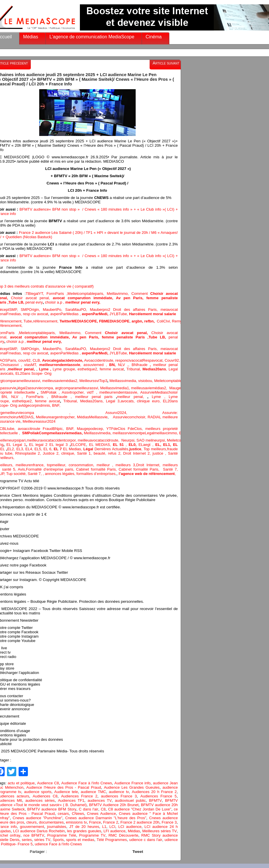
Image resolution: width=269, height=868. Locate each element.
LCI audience (130, 827)
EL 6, (49, 449)
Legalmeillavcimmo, (162, 433)
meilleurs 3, (126, 465)
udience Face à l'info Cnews (58, 844)
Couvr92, (173, 360)
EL (3, 449)
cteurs (32, 822)
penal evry (34, 302)
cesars (63, 814)
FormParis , (57, 294)
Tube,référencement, (41, 321)
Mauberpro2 (101, 310)
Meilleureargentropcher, (57, 417)
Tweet (138, 852)
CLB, (37, 360)
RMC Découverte (123, 835)
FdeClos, (137, 429)
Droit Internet (148, 465)
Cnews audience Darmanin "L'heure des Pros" (106, 818)
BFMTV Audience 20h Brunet (114, 805)
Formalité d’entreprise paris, (51, 469)
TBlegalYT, (36, 294)
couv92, (25, 360)
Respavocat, (154, 360)
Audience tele (66, 792)
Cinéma (154, 37)
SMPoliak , (51, 392)
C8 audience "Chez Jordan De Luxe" (140, 809)
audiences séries (40, 800)
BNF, (56, 405)
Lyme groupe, (65, 369)
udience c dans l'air (146, 840)
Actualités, (121, 449)
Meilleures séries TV (160, 831)
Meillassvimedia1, (116, 388)
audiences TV (99, 800)
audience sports (38, 792)
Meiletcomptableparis (85, 294)
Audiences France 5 (158, 796)
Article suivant (166, 63)
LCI (112, 827)
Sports (58, 840)
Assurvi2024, (134, 413)
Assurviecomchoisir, (130, 417)
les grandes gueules (84, 831)
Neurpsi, (129, 440)
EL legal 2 (39, 445)
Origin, (36, 310)
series (27, 840)
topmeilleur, (58, 465)
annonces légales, (60, 474)
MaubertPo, (54, 310)
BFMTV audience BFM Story (52, 809)
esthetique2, (89, 369)
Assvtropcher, (74, 392)
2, (77, 381)
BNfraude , (63, 397)
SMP (25, 310)
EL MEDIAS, (101, 445)
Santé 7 (34, 474)
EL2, (11, 449)
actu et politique (21, 783)
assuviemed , (96, 365)
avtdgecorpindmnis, (35, 405)
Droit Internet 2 (136, 453)
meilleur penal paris (94, 397)
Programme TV (92, 835)
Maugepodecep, (92, 429)
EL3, (21, 449)
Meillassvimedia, (123, 381)
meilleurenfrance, (31, 465)
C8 (103, 809)
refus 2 (114, 453)
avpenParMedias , (66, 314)
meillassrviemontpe (129, 433)
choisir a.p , (55, 302)
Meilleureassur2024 (39, 421)
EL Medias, (73, 449)
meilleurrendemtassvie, (120, 392)
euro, (157, 401)
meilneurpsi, (156, 440)
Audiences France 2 (79, 796)
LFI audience (114, 831)
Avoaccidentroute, (99, 360)
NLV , (123, 365)
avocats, (8, 373)
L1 (104, 827)
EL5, (39, 449)
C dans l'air (88, 809)
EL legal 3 (59, 445)
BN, (6, 397)
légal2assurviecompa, (36, 388)
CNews (78, 814)
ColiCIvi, (164, 321)
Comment (141, 294)
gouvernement (32, 827)
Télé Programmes (112, 840)
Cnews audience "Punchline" (38, 818)
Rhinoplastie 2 (27, 453)
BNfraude (142, 365)
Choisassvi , (12, 365)
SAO (141, 440)
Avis (21, 469)
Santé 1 (84, 453)
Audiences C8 (45, 796)
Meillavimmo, (119, 294)
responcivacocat (129, 360)
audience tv (119, 792)
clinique (68, 453)
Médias (31, 37)
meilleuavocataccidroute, (99, 440)
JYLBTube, (119, 314)
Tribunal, (134, 369)
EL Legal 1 (16, 445)
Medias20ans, (93, 401)
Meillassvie (98, 417)
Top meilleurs (155, 449)
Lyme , (160, 397)
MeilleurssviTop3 (93, 381)
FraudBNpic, (54, 429)
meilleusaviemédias (59, 381)
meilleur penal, (132, 397)
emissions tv (76, 822)
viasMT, (32, 365)
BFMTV (155, 800)
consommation (81, 465)
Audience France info (133, 783)
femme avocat (112, 369)
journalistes (57, 827)
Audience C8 (48, 783)
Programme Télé (61, 835)
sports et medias (80, 840)
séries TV (42, 840)
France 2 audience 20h (140, 822)
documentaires (51, 822)
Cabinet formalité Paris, (97, 469)
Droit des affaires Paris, (137, 310)
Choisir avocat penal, (32, 298)
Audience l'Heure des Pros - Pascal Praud (64, 787)
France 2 (111, 822)
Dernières (103, 449)
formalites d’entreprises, (96, 474)
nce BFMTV (34, 835)
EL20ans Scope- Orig (33, 373)
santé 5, (9, 469)
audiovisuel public (130, 800)
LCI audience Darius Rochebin (39, 831)
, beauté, (99, 453)
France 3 (169, 822)
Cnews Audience (101, 814)
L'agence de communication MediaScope (92, 37)
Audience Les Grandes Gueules (132, 787)
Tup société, (17, 474)
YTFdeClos (117, 429)
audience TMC (93, 792)
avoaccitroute (30, 429)
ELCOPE (78, 445)
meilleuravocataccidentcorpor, (52, 440)
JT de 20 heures (84, 827)
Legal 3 (113, 401)
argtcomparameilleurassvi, (78, 388)
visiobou (145, 381)
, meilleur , (104, 465)
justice (158, 453)
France (95, 822)
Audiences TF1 (71, 800)
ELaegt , (147, 445)
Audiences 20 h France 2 (154, 792)
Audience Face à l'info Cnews (87, 783)
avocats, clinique (136, 401)
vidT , (93, 392)
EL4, (30, 449)
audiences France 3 (119, 796)
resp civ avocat (36, 314)
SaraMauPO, (77, 310)
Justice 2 (51, 453)
